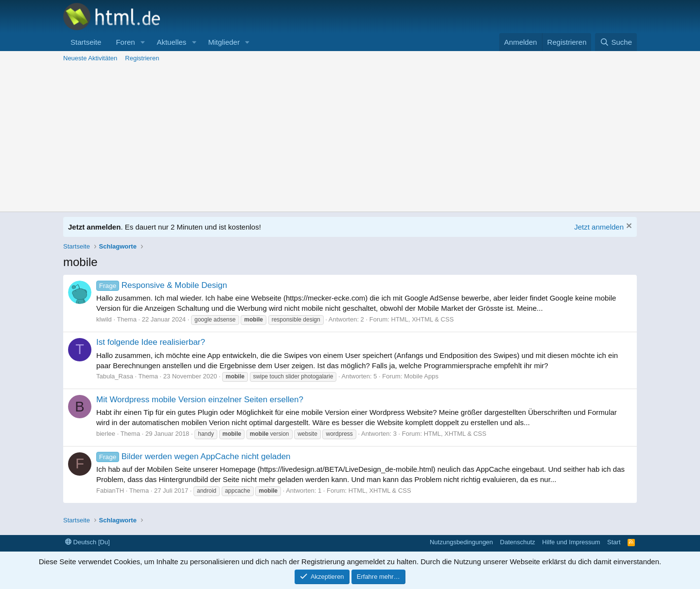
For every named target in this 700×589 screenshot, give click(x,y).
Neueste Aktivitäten (90, 58)
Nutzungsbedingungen (461, 542)
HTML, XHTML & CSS (423, 319)
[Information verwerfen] (628, 227)
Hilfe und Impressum (571, 542)
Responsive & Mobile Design (162, 285)
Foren (125, 42)
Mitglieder (224, 42)
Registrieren (142, 58)
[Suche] (616, 42)
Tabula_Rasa (115, 376)
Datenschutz (518, 542)
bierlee (106, 434)
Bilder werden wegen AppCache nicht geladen (193, 456)
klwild (104, 319)
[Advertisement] (350, 139)
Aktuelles (171, 42)
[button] (142, 42)
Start (614, 542)
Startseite (86, 42)
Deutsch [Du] (87, 542)
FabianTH (110, 491)
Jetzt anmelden (599, 227)
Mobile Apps (421, 376)
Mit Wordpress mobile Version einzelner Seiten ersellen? (200, 400)
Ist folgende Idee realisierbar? (151, 342)
